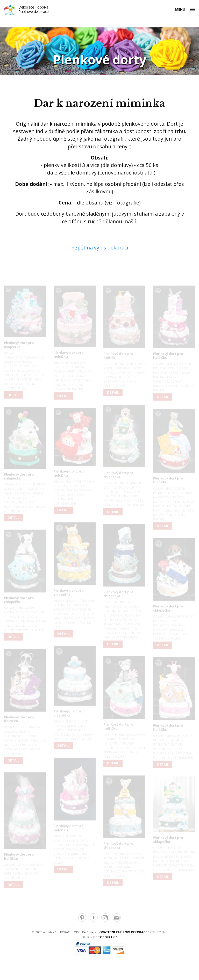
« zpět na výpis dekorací (100, 248)
